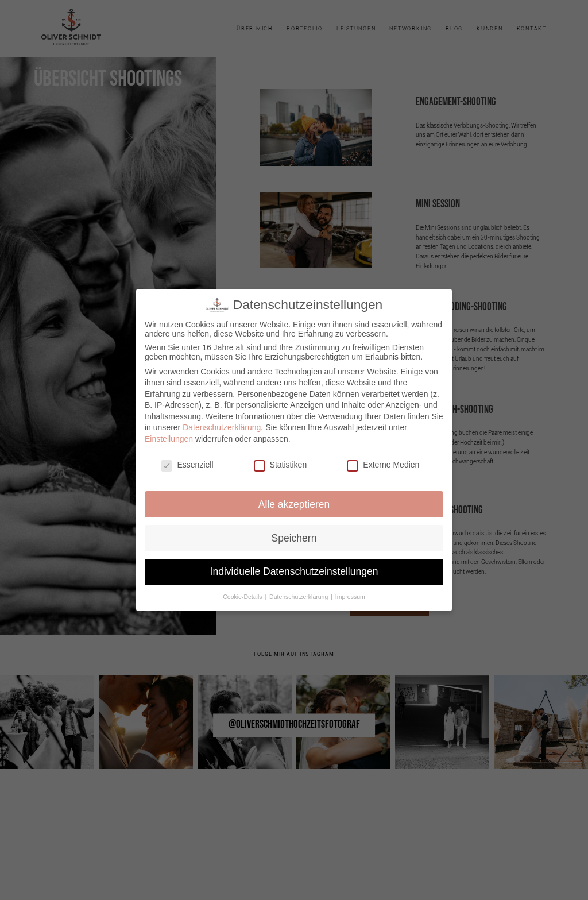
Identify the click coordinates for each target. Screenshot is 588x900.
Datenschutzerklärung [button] (299, 597)
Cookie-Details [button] (243, 597)
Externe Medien (383, 465)
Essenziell (187, 465)
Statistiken (281, 465)
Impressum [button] (350, 597)
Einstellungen (169, 439)
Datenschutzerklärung (222, 427)
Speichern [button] (294, 538)
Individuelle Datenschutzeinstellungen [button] (294, 571)
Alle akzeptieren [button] (294, 504)
